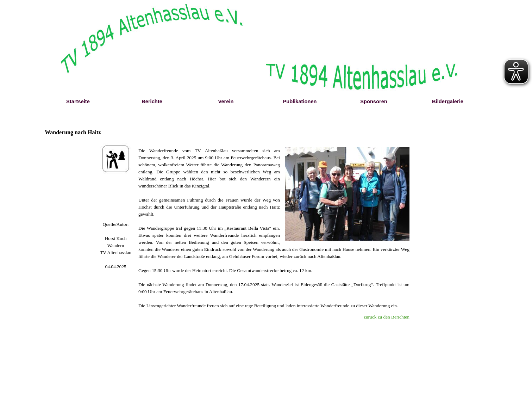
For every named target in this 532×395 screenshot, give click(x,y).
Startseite (78, 101)
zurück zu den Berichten (387, 317)
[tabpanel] (116, 246)
